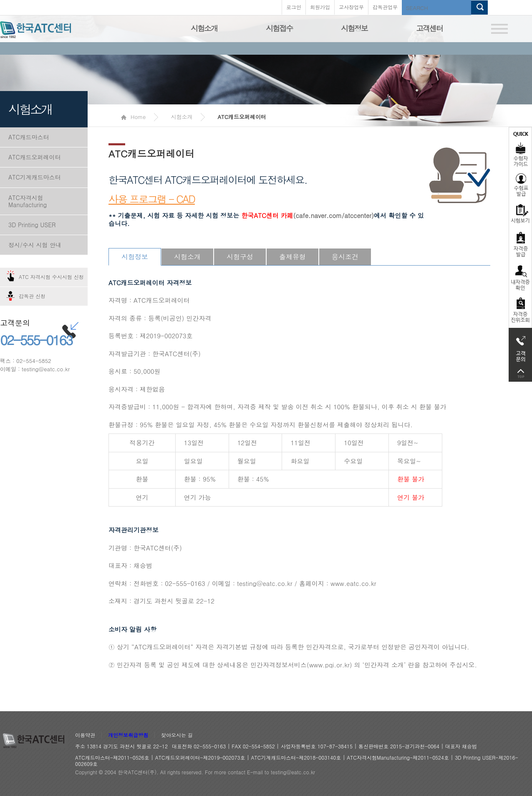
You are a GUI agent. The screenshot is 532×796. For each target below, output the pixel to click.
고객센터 (429, 28)
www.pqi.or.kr (329, 665)
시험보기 (520, 213)
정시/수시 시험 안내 (35, 245)
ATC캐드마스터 (29, 137)
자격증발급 (520, 244)
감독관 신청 (32, 296)
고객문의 (520, 347)
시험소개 (204, 28)
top (520, 374)
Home (133, 117)
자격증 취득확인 (520, 277)
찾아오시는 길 (177, 735)
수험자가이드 (520, 148)
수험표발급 (520, 185)
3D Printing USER (32, 225)
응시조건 (345, 257)
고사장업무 (351, 7)
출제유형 (292, 257)
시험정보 (354, 28)
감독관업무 (385, 7)
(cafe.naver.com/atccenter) (308, 215)
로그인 (294, 7)
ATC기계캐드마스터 (35, 177)
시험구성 (240, 257)
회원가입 (320, 7)
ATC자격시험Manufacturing (28, 201)
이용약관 (85, 735)
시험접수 (279, 28)
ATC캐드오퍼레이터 (35, 157)
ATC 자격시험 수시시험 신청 (51, 277)
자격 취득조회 (520, 311)
